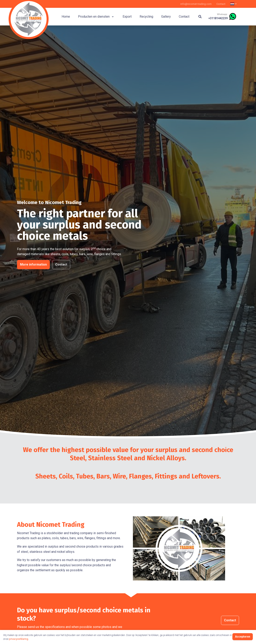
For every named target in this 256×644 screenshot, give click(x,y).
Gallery (166, 17)
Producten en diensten (96, 17)
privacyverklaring (19, 639)
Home (66, 17)
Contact (221, 4)
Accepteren (243, 637)
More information (33, 265)
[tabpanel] (128, 235)
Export (127, 17)
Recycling (146, 17)
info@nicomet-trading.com (196, 4)
